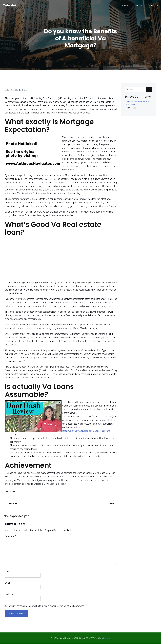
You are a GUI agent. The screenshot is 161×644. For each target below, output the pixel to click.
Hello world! (130, 105)
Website (9, 595)
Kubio (107, 638)
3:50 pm (25, 91)
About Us (138, 6)
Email (8, 583)
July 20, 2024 (12, 91)
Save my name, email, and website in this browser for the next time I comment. (46, 606)
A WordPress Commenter (136, 102)
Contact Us (153, 6)
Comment (10, 536)
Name (9, 572)
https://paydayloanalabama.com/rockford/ (86, 431)
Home (125, 6)
